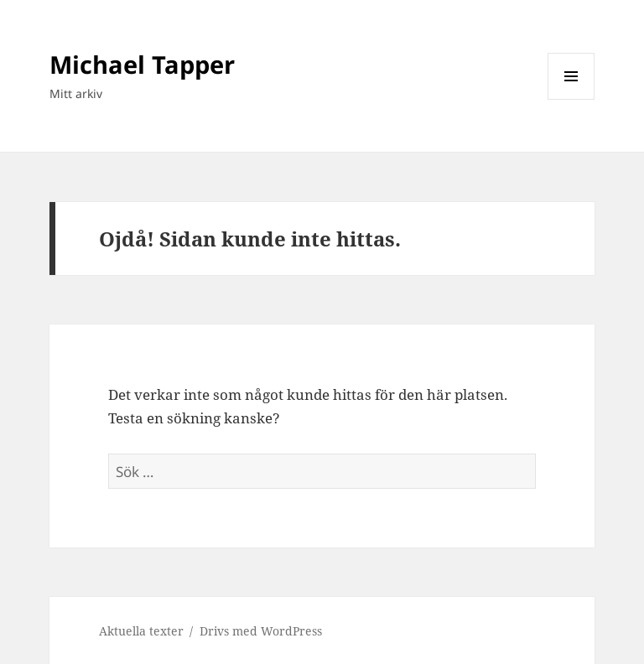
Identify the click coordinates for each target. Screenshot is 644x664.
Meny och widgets (571, 99)
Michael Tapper (142, 64)
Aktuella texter (141, 631)
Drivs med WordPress (261, 631)
